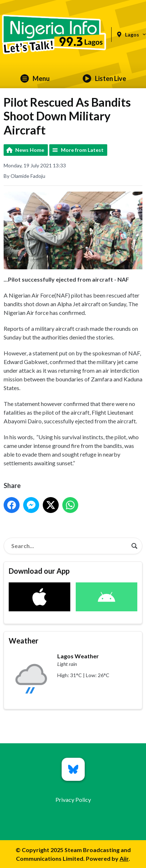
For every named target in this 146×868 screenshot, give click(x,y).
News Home (30, 150)
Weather (24, 641)
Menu (35, 78)
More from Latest (82, 150)
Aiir (124, 858)
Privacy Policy (73, 799)
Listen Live (104, 78)
